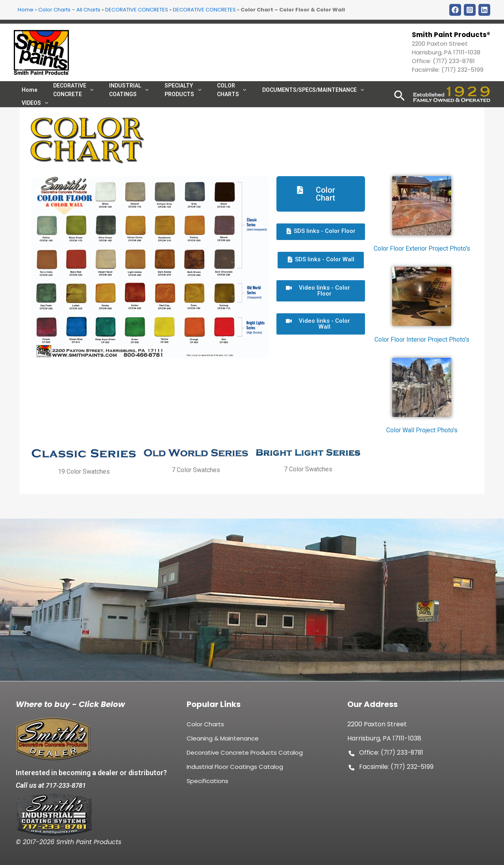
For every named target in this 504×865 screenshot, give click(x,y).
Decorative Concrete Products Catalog (245, 756)
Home (26, 10)
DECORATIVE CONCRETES (137, 10)
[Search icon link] (399, 108)
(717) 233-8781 (454, 61)
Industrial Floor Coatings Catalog (235, 770)
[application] (225, 97)
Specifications (208, 784)
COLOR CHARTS (214, 97)
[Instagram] (470, 10)
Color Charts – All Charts (69, 10)
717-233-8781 (68, 785)
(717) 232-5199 (462, 70)
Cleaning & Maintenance (223, 742)
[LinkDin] (484, 10)
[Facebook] (455, 10)
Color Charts (205, 728)
